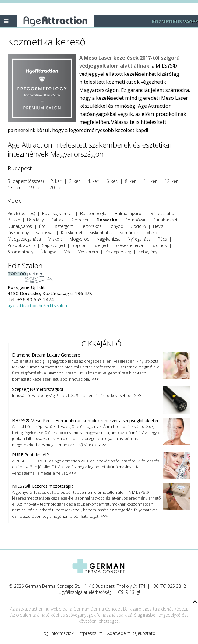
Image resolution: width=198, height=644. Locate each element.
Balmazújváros (129, 213)
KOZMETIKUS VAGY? (175, 21)
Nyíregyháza (139, 239)
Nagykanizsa (109, 239)
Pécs (162, 239)
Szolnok (159, 245)
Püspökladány (21, 245)
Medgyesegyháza (24, 239)
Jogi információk (58, 633)
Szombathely (20, 252)
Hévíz (158, 226)
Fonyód (116, 226)
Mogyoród (80, 239)
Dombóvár (135, 220)
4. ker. (94, 181)
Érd (42, 226)
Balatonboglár (94, 213)
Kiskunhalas (101, 233)
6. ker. (112, 181)
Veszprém (88, 252)
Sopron (79, 245)
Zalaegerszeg (118, 252)
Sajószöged (53, 245)
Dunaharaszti (166, 220)
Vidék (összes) (21, 213)
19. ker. (36, 188)
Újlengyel (49, 252)
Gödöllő (138, 226)
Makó (152, 233)
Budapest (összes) (26, 181)
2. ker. (56, 181)
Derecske (107, 220)
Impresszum (90, 633)
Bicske (14, 220)
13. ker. (15, 188)
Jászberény (18, 233)
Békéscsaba (162, 213)
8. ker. (131, 181)
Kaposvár (45, 233)
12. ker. (171, 181)
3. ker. (75, 181)
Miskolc (55, 239)
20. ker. (57, 188)
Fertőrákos (91, 226)
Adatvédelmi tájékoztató (131, 633)
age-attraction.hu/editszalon (37, 305)
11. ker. (150, 181)
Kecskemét (72, 233)
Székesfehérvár (130, 245)
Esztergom (63, 226)
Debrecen (80, 220)
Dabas (57, 220)
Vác (68, 252)
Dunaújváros (20, 226)
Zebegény (148, 252)
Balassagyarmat (58, 213)
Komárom (129, 233)
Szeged (101, 245)
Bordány (35, 220)
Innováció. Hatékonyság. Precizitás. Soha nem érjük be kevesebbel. (101, 393)
